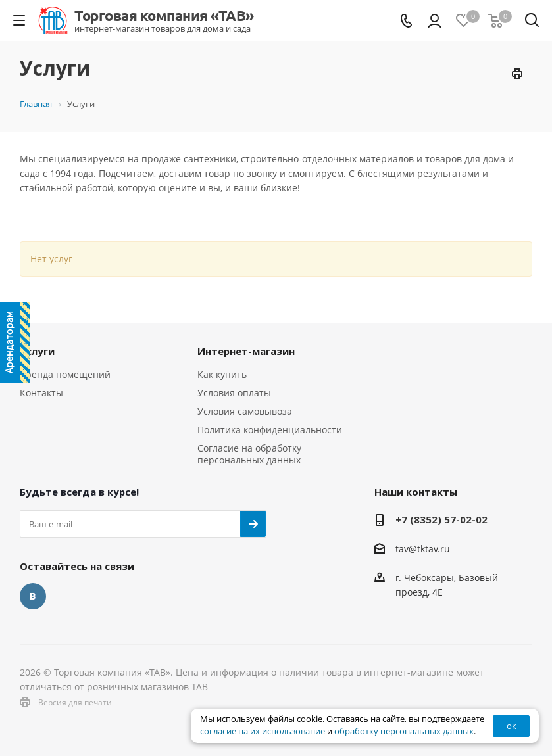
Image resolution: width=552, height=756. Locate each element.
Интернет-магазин (246, 351)
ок (512, 726)
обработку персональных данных (404, 731)
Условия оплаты (234, 393)
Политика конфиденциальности (270, 430)
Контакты (41, 393)
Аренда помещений (65, 374)
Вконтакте (33, 596)
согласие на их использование (263, 731)
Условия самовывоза (245, 411)
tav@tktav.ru (423, 549)
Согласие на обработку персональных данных (249, 454)
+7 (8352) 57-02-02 (441, 519)
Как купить (222, 374)
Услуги (37, 351)
